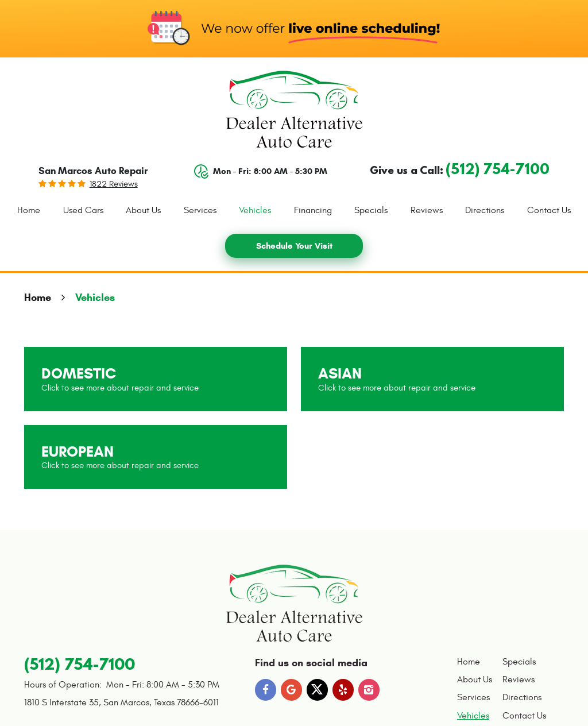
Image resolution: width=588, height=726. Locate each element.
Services (200, 210)
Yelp (343, 690)
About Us (143, 210)
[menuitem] (29, 211)
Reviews (427, 210)
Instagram (369, 690)
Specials (371, 210)
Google (292, 690)
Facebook (266, 690)
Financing (313, 210)
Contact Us (549, 210)
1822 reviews (114, 184)
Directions (485, 210)
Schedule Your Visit (294, 246)
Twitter (318, 690)
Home (29, 210)
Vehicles (255, 210)
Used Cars (83, 210)
